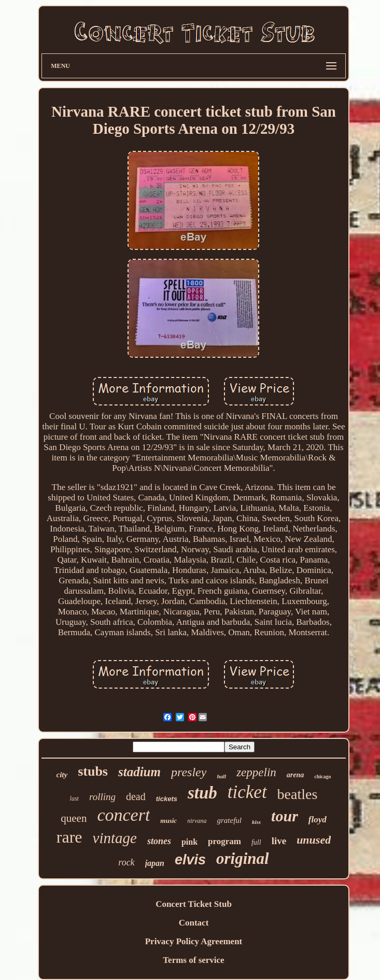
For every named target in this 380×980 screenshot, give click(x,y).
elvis (190, 860)
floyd (318, 820)
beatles (298, 794)
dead (136, 796)
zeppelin (256, 772)
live (279, 841)
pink (189, 842)
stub (202, 793)
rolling (102, 797)
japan (155, 863)
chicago (322, 776)
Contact (194, 923)
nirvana (197, 821)
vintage (115, 838)
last (74, 799)
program (224, 841)
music (168, 821)
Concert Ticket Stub (194, 904)
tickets (167, 799)
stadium (139, 772)
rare (69, 837)
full (256, 842)
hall (221, 776)
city (62, 775)
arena (295, 775)
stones (159, 841)
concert (123, 815)
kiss (256, 822)
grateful (229, 820)
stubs (93, 771)
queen (74, 818)
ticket (247, 792)
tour (285, 816)
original (243, 858)
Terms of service (193, 960)
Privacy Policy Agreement (194, 941)
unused (314, 840)
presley (189, 772)
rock (126, 862)
